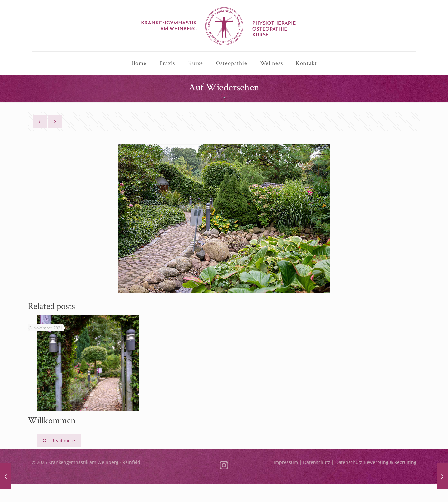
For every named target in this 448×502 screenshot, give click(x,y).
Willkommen (52, 420)
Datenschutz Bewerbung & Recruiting (376, 462)
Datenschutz (317, 462)
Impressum (286, 462)
